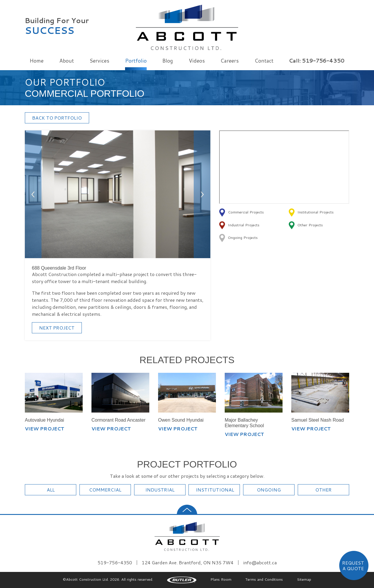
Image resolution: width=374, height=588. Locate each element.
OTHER (323, 490)
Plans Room (221, 579)
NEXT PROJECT (57, 328)
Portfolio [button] (136, 61)
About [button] (67, 61)
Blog (168, 61)
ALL (51, 490)
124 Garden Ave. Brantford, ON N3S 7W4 (188, 563)
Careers (230, 61)
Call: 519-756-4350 (317, 61)
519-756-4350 (115, 563)
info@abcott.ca (260, 563)
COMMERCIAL (105, 490)
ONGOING (269, 490)
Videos (197, 61)
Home (37, 61)
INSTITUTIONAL (215, 490)
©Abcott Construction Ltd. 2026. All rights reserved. (108, 579)
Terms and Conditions (264, 579)
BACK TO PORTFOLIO (57, 118)
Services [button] (99, 61)
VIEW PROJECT (45, 429)
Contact (264, 61)
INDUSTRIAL (160, 490)
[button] (33, 194)
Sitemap (304, 579)
